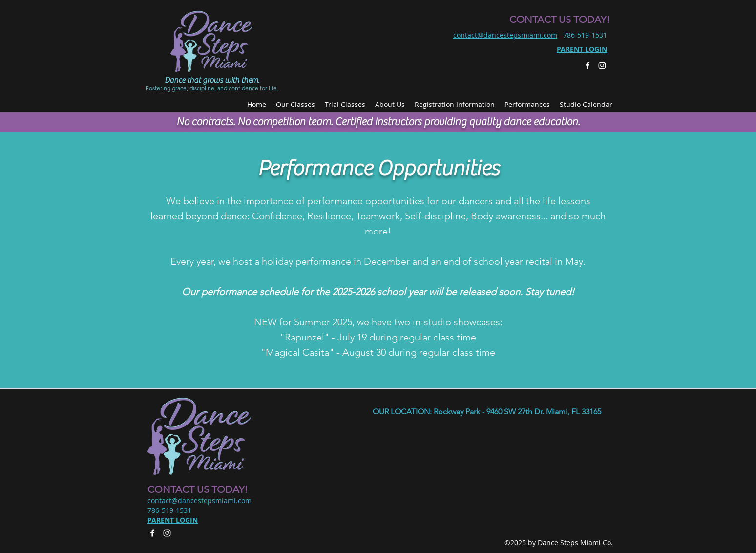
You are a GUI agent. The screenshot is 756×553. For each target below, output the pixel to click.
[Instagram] (602, 65)
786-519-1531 (585, 35)
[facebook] (588, 65)
